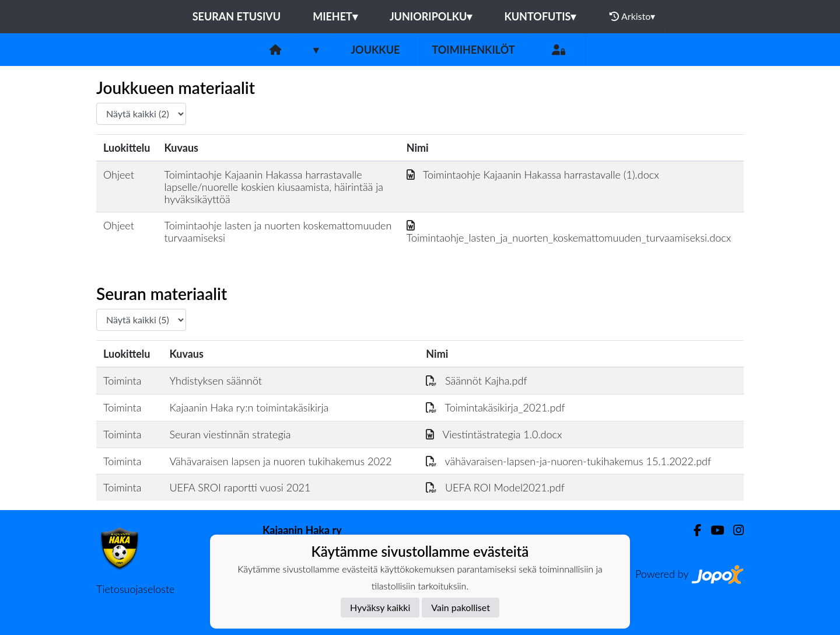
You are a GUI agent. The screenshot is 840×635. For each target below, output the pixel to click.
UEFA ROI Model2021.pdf (495, 487)
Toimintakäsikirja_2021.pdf (495, 407)
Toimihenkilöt (473, 50)
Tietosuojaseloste (135, 589)
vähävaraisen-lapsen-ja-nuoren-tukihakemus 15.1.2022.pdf (568, 461)
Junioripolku (431, 16)
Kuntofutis (540, 16)
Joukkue (375, 50)
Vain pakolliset (461, 607)
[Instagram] (734, 530)
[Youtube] (713, 530)
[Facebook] (693, 530)
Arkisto (632, 16)
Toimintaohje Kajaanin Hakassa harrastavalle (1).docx (533, 175)
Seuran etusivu (237, 16)
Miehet (335, 16)
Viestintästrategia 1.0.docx (494, 434)
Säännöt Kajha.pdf (476, 381)
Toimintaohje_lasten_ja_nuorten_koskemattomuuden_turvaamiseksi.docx (569, 231)
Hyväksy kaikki (380, 607)
